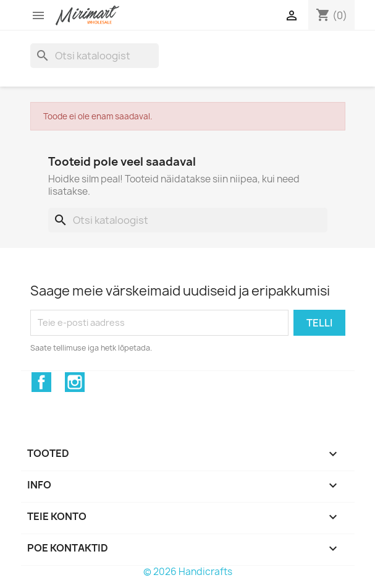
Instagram (75, 382)
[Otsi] (95, 56)
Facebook (41, 382)
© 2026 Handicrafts (188, 572)
